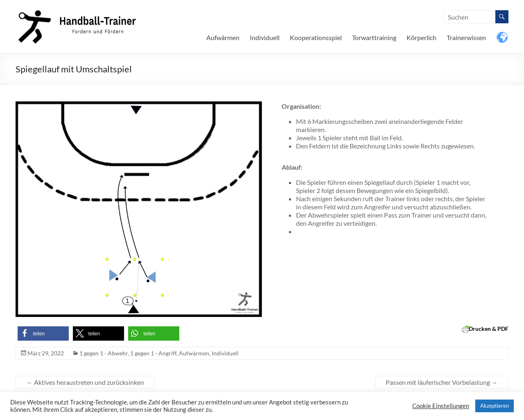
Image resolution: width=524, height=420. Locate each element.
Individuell (265, 37)
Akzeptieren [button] (495, 406)
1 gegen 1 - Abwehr (104, 353)
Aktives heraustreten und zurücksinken (85, 382)
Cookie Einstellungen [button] (441, 406)
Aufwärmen (223, 37)
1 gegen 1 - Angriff (153, 353)
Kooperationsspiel (316, 37)
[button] (43, 334)
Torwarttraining (374, 37)
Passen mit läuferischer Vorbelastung (442, 382)
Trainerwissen (466, 37)
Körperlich (421, 37)
